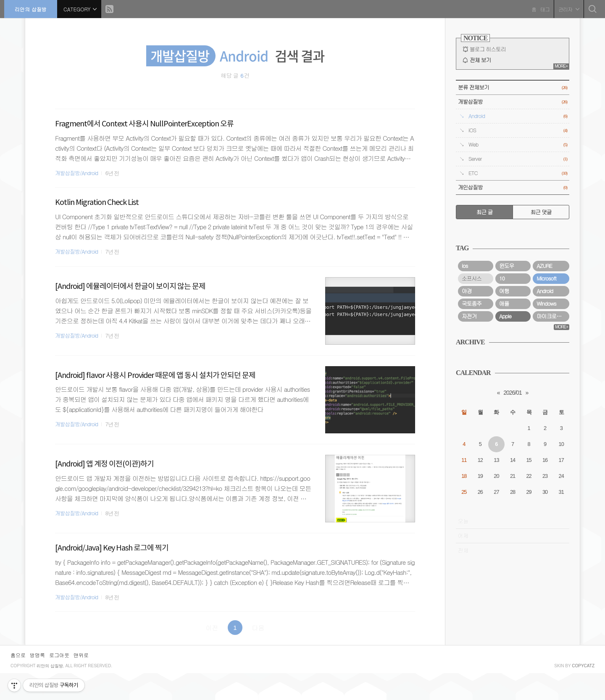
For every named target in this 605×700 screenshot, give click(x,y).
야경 (467, 396)
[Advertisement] (513, 282)
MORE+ (561, 66)
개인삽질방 (513, 187)
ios (465, 371)
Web (518, 145)
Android (518, 116)
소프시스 (472, 383)
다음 (258, 628)
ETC (518, 173)
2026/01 (513, 498)
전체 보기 (480, 60)
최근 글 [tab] (485, 212)
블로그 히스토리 (488, 49)
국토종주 (472, 409)
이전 (212, 628)
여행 (504, 396)
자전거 (469, 421)
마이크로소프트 (553, 421)
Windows (546, 409)
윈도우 (506, 371)
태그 (543, 8)
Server (518, 159)
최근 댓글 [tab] (541, 212)
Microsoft (546, 383)
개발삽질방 (513, 102)
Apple (505, 421)
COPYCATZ (583, 693)
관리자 (567, 8)
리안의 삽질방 (33, 8)
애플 (504, 409)
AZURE (544, 371)
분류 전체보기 (513, 88)
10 (502, 383)
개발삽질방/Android (76, 173)
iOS (518, 130)
